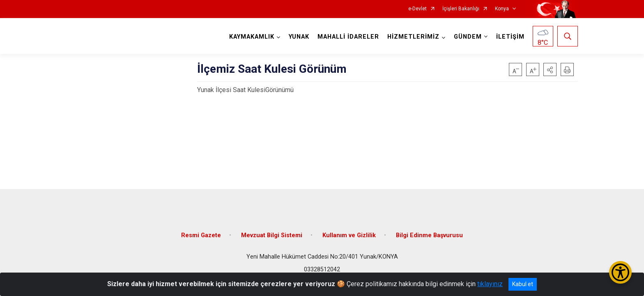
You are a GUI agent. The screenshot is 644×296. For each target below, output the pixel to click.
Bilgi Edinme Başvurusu (429, 235)
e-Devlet (417, 9)
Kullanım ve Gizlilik (349, 235)
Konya (502, 9)
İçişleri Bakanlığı (461, 9)
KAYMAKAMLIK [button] (252, 37)
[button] (550, 69)
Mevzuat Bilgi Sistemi (272, 235)
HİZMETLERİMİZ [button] (413, 37)
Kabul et (523, 284)
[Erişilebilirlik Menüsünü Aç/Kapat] (620, 272)
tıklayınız (490, 284)
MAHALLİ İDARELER (348, 37)
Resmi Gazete (201, 235)
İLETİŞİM (510, 37)
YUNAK (299, 37)
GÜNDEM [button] (468, 37)
